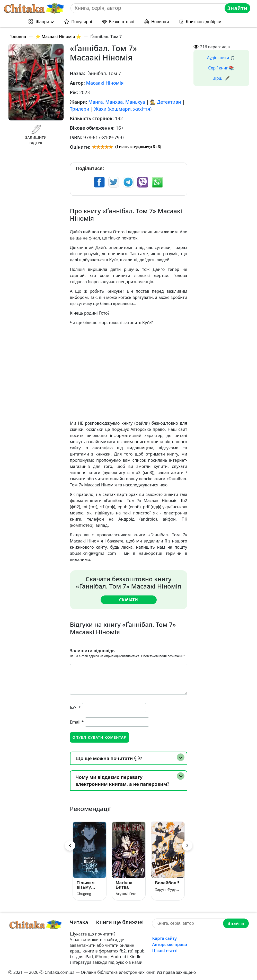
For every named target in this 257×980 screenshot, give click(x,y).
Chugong (84, 894)
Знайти (238, 8)
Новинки (160, 22)
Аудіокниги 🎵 (221, 58)
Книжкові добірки (204, 22)
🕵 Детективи (166, 102)
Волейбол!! (167, 883)
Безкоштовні (122, 22)
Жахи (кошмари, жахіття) (123, 109)
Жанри (42, 22)
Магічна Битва (124, 885)
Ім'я (76, 707)
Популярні (82, 22)
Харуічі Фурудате (168, 889)
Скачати (128, 600)
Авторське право (170, 944)
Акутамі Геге (126, 894)
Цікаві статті (165, 950)
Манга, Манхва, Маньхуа (117, 102)
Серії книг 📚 (221, 68)
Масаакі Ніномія (105, 83)
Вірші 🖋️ (221, 78)
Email (77, 722)
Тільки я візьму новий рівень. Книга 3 (86, 885)
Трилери (80, 109)
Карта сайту (164, 938)
